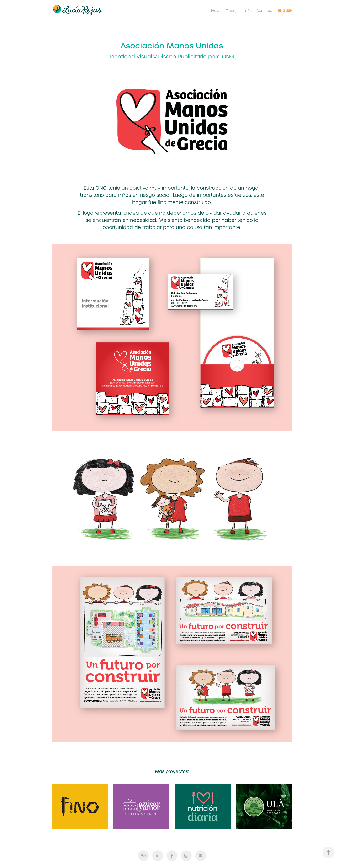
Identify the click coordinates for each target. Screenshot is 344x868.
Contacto (264, 11)
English (285, 11)
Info (248, 11)
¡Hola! (216, 11)
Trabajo (232, 11)
